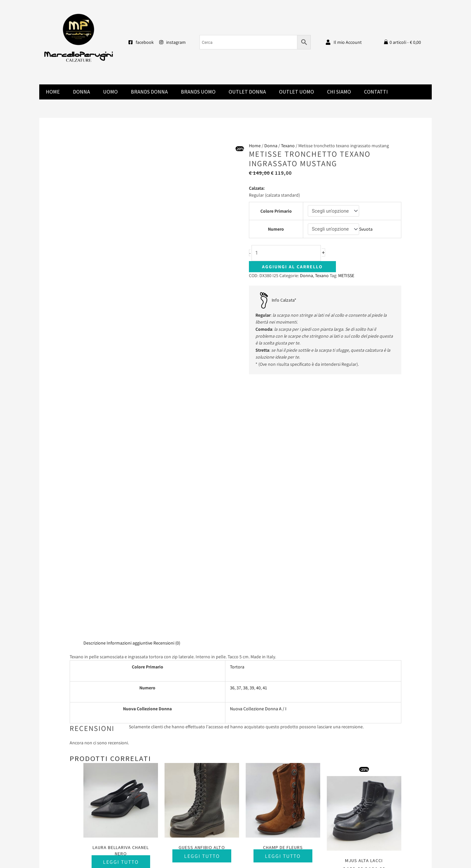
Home (53, 92)
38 (245, 430)
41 (265, 430)
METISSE (346, 276)
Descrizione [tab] (95, 384)
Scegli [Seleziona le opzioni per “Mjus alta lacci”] (364, 618)
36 (232, 430)
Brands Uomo (198, 92)
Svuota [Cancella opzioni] (366, 229)
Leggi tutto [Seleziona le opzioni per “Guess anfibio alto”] (202, 598)
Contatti (376, 92)
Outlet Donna (247, 92)
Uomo (110, 92)
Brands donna (149, 92)
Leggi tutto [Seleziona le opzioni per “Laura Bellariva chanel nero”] (121, 603)
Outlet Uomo (297, 92)
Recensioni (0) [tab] (167, 384)
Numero (276, 229)
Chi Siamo (339, 92)
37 (239, 430)
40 (258, 430)
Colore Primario (276, 211)
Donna (81, 92)
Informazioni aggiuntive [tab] (130, 384)
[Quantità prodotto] (288, 253)
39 (252, 430)
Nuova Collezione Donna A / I (258, 451)
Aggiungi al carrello (292, 267)
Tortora (237, 409)
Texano (288, 146)
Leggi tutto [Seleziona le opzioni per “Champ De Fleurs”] (283, 598)
